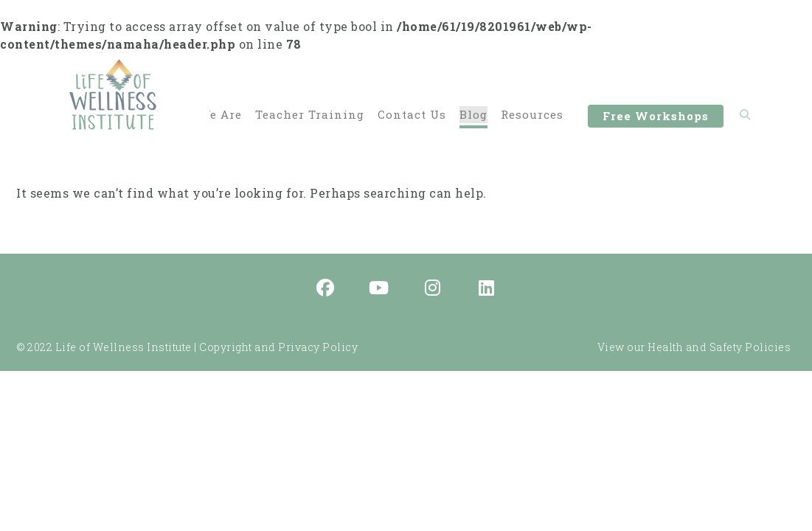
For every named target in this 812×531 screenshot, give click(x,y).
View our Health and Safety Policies (694, 347)
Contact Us (412, 115)
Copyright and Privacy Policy (278, 347)
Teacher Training (310, 115)
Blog (473, 115)
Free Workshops (656, 118)
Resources (532, 115)
